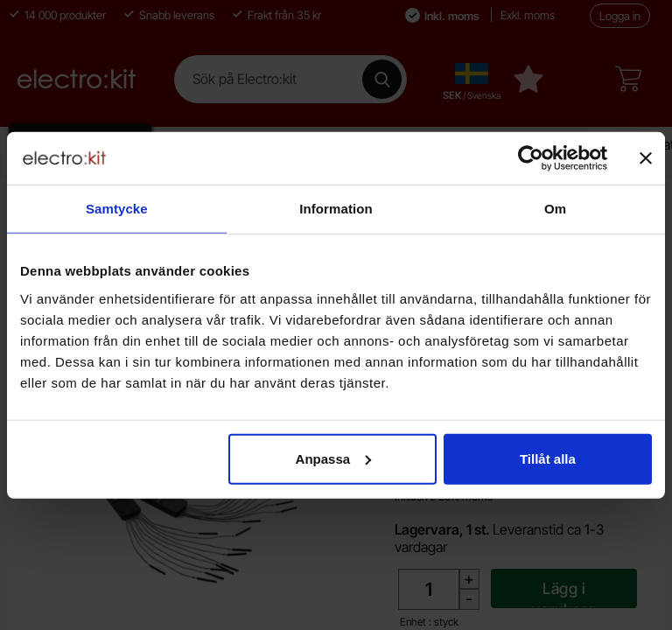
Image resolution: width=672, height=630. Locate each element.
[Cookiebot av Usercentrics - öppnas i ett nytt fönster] (531, 158)
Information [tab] (336, 209)
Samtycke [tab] (117, 209)
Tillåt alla (548, 458)
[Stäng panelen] (646, 158)
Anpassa (334, 458)
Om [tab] (555, 209)
